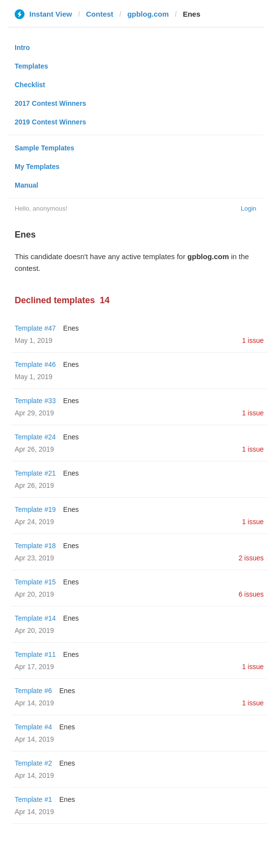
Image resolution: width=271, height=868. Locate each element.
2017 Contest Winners (50, 103)
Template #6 (33, 691)
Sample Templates (45, 148)
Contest (100, 14)
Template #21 (35, 473)
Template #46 (35, 364)
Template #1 (33, 799)
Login (248, 208)
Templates (31, 66)
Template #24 (35, 437)
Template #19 (35, 509)
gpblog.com (148, 14)
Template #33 (35, 401)
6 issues (251, 594)
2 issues (251, 558)
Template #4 (33, 727)
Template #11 (35, 654)
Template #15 (35, 582)
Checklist (30, 85)
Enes (71, 328)
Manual (26, 185)
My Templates (37, 167)
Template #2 (33, 763)
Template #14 (35, 618)
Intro (22, 48)
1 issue (253, 340)
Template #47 (35, 328)
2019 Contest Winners (50, 122)
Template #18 (35, 546)
